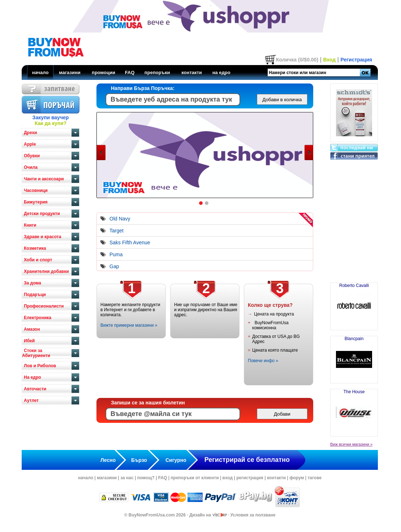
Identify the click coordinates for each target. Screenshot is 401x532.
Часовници (36, 190)
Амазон (32, 329)
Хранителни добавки (46, 271)
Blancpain (354, 357)
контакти (192, 72)
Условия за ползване (253, 515)
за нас (127, 478)
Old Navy (120, 219)
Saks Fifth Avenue (130, 243)
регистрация (250, 478)
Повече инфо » (263, 361)
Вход (329, 60)
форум (297, 478)
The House (354, 410)
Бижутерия (36, 202)
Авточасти (35, 389)
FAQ (130, 72)
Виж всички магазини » (351, 444)
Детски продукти (42, 214)
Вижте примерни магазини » (129, 325)
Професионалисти (44, 306)
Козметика (35, 248)
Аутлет (31, 400)
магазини (70, 72)
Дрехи (30, 133)
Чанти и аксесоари (44, 179)
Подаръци (35, 295)
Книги (30, 225)
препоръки (157, 72)
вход (228, 478)
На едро (33, 377)
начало (40, 72)
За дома (33, 283)
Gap (114, 266)
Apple (30, 144)
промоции (104, 72)
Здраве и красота (42, 237)
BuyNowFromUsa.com (152, 515)
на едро (221, 72)
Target (117, 231)
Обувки (32, 156)
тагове (314, 478)
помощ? (146, 478)
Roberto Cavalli (354, 304)
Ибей (29, 341)
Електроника (38, 318)
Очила (31, 167)
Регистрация (356, 60)
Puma (116, 254)
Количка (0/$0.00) (297, 60)
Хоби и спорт (38, 260)
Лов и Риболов (40, 366)
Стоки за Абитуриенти (36, 353)
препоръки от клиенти (195, 478)
